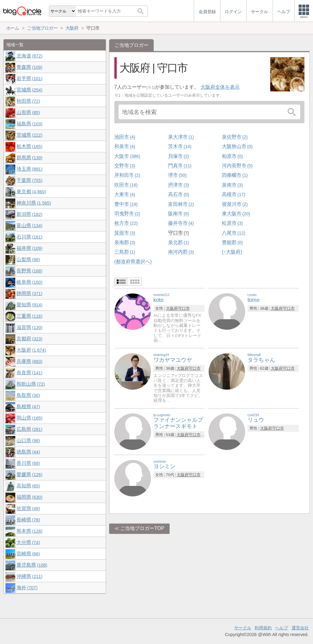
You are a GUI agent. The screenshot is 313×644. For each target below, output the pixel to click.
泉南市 (232, 185)
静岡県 (29, 293)
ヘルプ (282, 628)
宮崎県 (28, 554)
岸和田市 (127, 175)
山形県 (28, 112)
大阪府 (172, 308)
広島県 (29, 429)
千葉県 (29, 180)
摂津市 (179, 185)
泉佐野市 (235, 137)
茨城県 (29, 135)
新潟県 (29, 214)
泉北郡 (179, 242)
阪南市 (179, 214)
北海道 (29, 56)
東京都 (31, 192)
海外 (27, 588)
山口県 (28, 440)
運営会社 (300, 628)
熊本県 (29, 531)
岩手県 (29, 78)
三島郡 (125, 252)
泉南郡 (125, 242)
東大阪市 (236, 214)
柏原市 (232, 156)
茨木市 (180, 146)
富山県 (29, 226)
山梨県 (28, 259)
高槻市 (234, 194)
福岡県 (29, 497)
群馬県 (29, 158)
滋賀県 (29, 327)
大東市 (125, 194)
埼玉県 (29, 169)
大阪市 (127, 156)
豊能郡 (232, 242)
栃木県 (29, 146)
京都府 (29, 339)
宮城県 (29, 90)
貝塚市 (179, 156)
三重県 (29, 316)
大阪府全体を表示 (220, 87)
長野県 (29, 271)
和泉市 (125, 146)
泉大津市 (181, 137)
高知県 (28, 486)
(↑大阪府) (232, 252)
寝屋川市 (235, 204)
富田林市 (181, 204)
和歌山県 (31, 384)
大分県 (28, 542)
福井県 (29, 248)
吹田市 (126, 185)
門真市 (180, 166)
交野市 (125, 166)
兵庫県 (29, 361)
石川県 (29, 237)
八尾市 (234, 233)
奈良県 (29, 373)
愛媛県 (29, 474)
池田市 (125, 137)
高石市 (179, 194)
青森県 (29, 67)
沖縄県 (29, 576)
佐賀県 (28, 508)
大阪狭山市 (237, 146)
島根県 (28, 407)
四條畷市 (235, 175)
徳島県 (28, 452)
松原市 (232, 223)
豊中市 (126, 204)
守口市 (179, 233)
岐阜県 (29, 282)
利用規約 (263, 628)
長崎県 (28, 520)
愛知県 (29, 305)
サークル (243, 628)
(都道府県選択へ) (133, 262)
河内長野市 (237, 166)
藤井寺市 (181, 223)
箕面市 (125, 233)
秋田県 (28, 101)
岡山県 (29, 418)
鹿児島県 (32, 565)
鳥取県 (28, 395)
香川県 (28, 463)
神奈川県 (34, 203)
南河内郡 (181, 252)
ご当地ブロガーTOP (142, 528)
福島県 (29, 124)
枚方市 (126, 223)
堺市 (177, 175)
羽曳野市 (127, 214)
